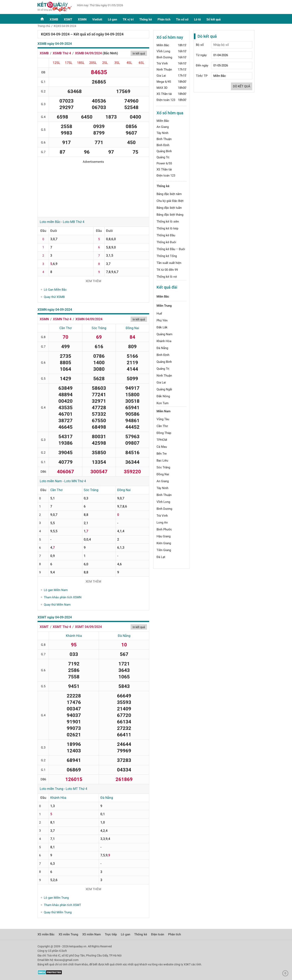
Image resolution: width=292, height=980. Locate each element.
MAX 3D (162, 88)
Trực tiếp (111, 934)
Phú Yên (162, 320)
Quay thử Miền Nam (57, 605)
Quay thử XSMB (54, 297)
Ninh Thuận (164, 70)
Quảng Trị (163, 157)
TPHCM (162, 440)
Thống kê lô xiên (168, 222)
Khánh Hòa (74, 636)
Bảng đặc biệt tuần (169, 208)
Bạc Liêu (162, 461)
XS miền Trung (68, 934)
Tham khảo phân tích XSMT (62, 905)
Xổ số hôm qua (170, 113)
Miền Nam (164, 411)
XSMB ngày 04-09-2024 (55, 44)
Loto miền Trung (52, 789)
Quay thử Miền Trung (58, 912)
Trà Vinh (162, 63)
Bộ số (200, 45)
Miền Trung (164, 306)
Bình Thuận (164, 139)
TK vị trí (128, 19)
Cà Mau (162, 447)
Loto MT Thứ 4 (76, 789)
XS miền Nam (92, 934)
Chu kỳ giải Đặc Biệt (170, 201)
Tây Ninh (162, 133)
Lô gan (112, 19)
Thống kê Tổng (167, 256)
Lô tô (197, 19)
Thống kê (146, 19)
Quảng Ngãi (164, 389)
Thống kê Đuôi (166, 242)
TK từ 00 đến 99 (167, 270)
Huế (159, 314)
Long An (162, 523)
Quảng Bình (164, 151)
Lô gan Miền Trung (56, 898)
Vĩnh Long (163, 51)
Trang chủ (44, 26)
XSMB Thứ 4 (62, 53)
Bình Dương (164, 57)
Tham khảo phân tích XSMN (63, 597)
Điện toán (158, 934)
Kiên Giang (164, 543)
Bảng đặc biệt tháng (170, 215)
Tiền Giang (164, 550)
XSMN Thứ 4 (62, 319)
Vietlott (97, 19)
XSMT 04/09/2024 (88, 627)
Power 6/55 (164, 163)
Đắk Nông (163, 396)
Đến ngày (202, 65)
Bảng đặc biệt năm (169, 194)
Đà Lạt (161, 557)
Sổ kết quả (214, 19)
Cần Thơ (65, 328)
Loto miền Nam (51, 481)
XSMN (82, 19)
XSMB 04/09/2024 (88, 53)
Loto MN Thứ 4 (75, 481)
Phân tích (164, 19)
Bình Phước (164, 529)
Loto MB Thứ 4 (74, 222)
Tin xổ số (182, 19)
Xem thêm (93, 281)
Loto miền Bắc (50, 222)
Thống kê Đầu (166, 235)
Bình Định (163, 145)
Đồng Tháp (164, 433)
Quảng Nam (164, 334)
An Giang (163, 127)
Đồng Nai (132, 328)
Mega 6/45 (164, 82)
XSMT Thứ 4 (62, 627)
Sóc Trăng (99, 328)
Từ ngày (201, 55)
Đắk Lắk (162, 327)
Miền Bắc (163, 45)
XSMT (68, 19)
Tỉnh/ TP (202, 76)
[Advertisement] (93, 189)
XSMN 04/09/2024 (89, 319)
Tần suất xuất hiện (169, 263)
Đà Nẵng (124, 636)
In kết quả (139, 54)
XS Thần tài (164, 94)
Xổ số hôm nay (170, 37)
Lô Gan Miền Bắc (55, 290)
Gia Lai (161, 76)
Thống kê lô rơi (167, 277)
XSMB (54, 19)
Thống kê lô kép (167, 228)
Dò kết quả (242, 86)
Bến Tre (162, 454)
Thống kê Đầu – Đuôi (171, 249)
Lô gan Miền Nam (56, 590)
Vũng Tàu (163, 419)
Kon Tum (163, 403)
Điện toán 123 (166, 100)
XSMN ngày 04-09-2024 (55, 310)
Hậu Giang (164, 536)
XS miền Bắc (46, 934)
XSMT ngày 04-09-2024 (55, 617)
